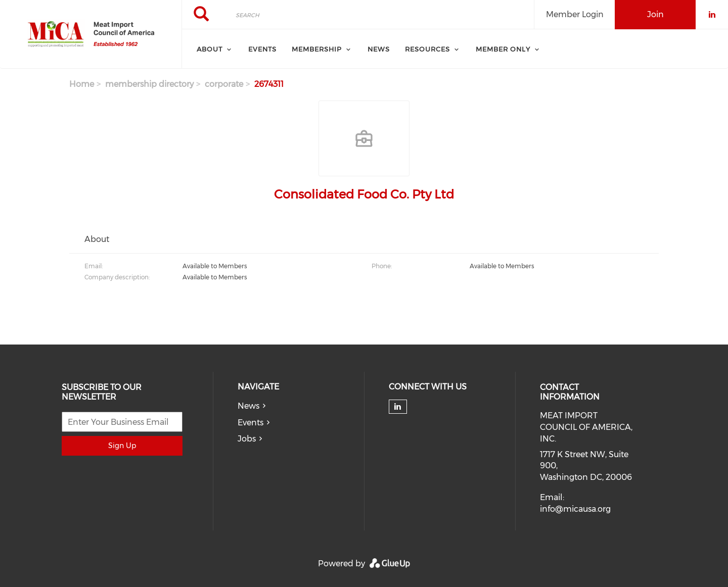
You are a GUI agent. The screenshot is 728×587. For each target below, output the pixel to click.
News (379, 49)
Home (82, 84)
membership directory (149, 84)
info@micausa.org (575, 509)
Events (262, 49)
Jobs (247, 439)
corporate (224, 84)
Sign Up (122, 446)
